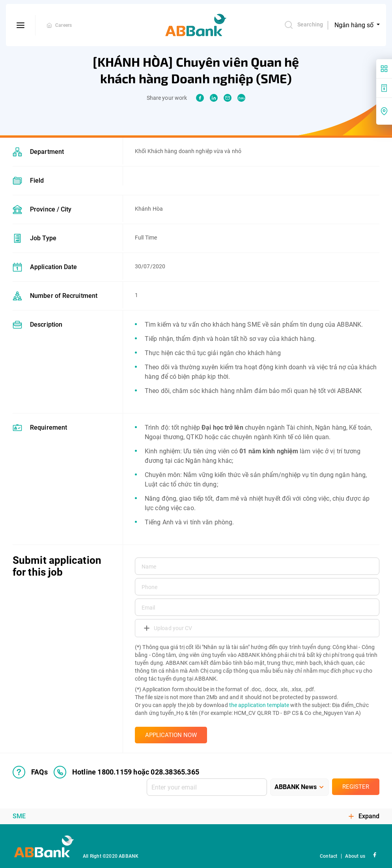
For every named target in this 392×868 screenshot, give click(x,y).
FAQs (30, 772)
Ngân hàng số (355, 25)
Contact (329, 856)
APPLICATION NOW (171, 735)
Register (356, 787)
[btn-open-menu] (21, 25)
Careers (63, 25)
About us (355, 856)
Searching (303, 25)
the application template (259, 705)
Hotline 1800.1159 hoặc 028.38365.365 (126, 772)
